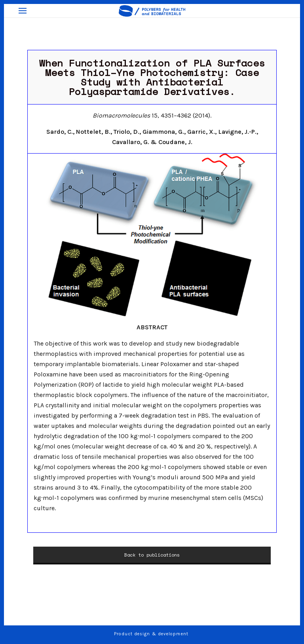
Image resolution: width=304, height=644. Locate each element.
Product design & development (152, 634)
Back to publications (152, 555)
